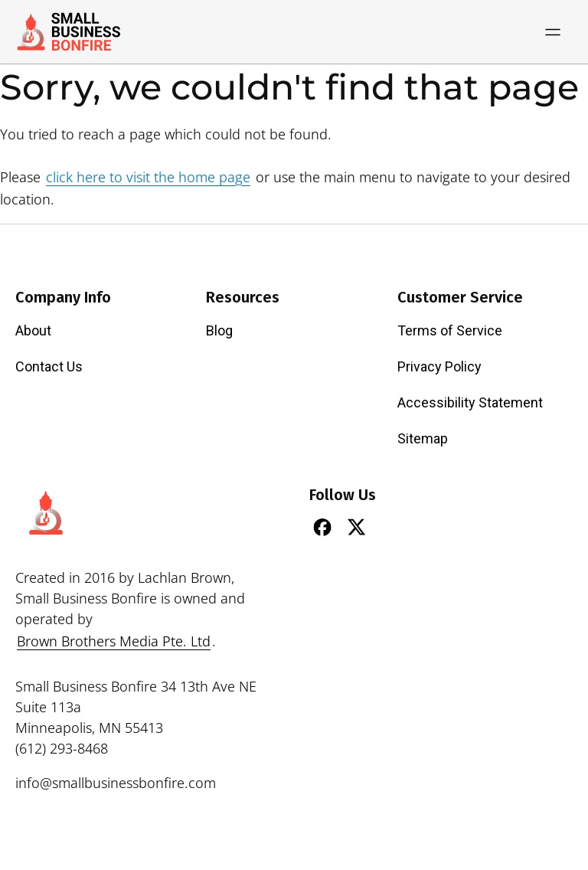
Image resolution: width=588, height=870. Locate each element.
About (33, 330)
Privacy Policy (439, 366)
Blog (219, 330)
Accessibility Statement (470, 402)
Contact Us (49, 366)
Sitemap (423, 438)
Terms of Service (450, 330)
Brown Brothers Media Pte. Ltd (114, 641)
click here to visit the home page (148, 177)
